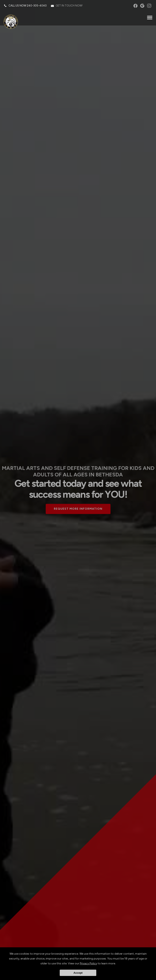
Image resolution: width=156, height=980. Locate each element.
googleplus (142, 6)
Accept (78, 973)
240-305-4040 (37, 6)
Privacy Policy (88, 963)
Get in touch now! (69, 6)
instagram (149, 6)
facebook (135, 6)
